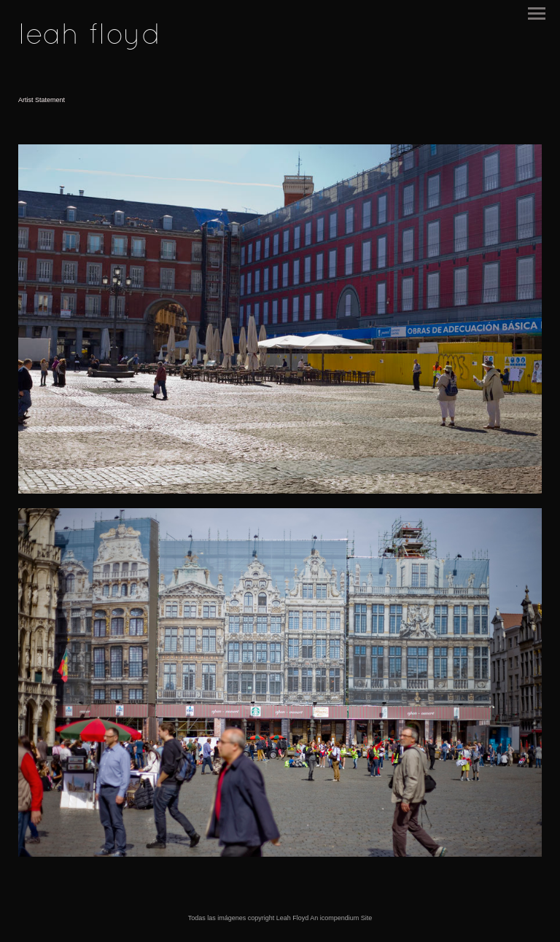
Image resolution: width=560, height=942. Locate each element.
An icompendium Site (341, 918)
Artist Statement (42, 100)
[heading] (89, 40)
